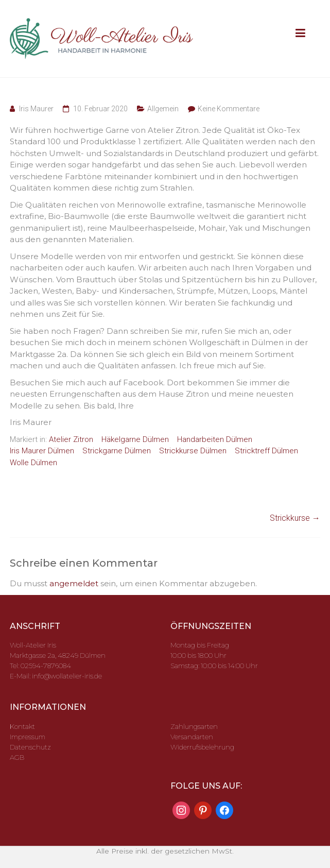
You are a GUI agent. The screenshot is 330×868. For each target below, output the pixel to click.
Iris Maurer (36, 109)
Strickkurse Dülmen (193, 451)
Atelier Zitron (71, 439)
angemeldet (74, 583)
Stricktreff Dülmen (266, 451)
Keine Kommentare (229, 109)
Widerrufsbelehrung (202, 747)
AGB (17, 757)
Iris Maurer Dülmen (42, 451)
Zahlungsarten (194, 726)
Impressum (28, 737)
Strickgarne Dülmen (117, 451)
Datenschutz (30, 747)
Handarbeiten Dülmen (215, 439)
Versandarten (192, 737)
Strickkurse (295, 518)
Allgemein (163, 109)
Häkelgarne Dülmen (135, 439)
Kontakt (22, 726)
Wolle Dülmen (33, 463)
